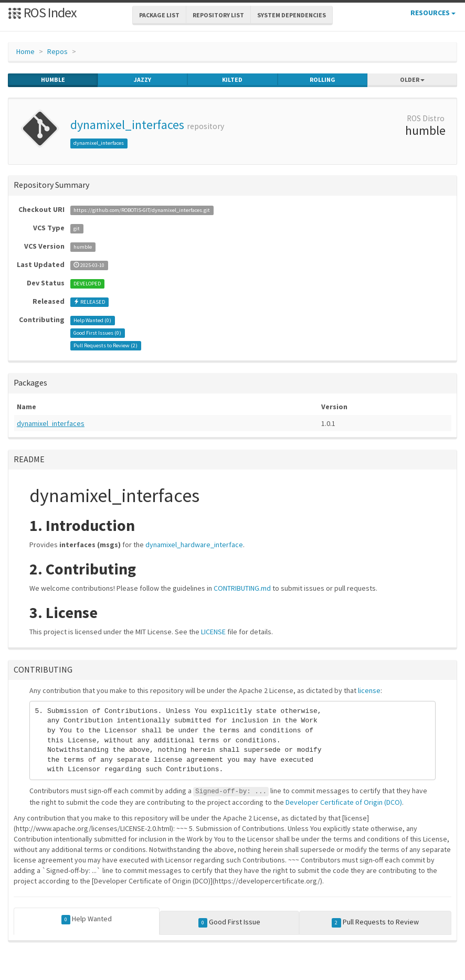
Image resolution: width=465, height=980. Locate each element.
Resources (433, 13)
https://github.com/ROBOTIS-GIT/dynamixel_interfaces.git (142, 210)
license (369, 690)
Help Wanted (87, 919)
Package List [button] (159, 15)
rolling (323, 80)
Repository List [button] (218, 15)
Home (25, 51)
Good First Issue (230, 922)
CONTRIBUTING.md (242, 588)
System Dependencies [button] (292, 15)
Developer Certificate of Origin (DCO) (344, 802)
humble (53, 80)
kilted (232, 80)
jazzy (142, 80)
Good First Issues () (97, 333)
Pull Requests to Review (375, 922)
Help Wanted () (92, 320)
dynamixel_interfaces (127, 125)
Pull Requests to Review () (105, 345)
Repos (57, 51)
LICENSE (213, 632)
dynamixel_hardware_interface (194, 545)
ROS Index (42, 12)
